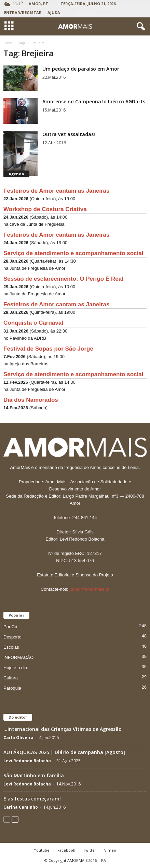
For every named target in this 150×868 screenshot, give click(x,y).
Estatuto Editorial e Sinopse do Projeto (75, 575)
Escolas (11, 647)
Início (8, 43)
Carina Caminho (21, 807)
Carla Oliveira (18, 738)
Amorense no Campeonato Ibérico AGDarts (94, 101)
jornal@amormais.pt (90, 589)
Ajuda (54, 12)
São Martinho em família (34, 775)
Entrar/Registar (23, 12)
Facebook (66, 850)
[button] (139, 27)
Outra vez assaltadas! (69, 134)
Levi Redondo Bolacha (27, 761)
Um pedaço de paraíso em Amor (81, 69)
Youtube (42, 850)
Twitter (90, 850)
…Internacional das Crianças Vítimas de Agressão (63, 729)
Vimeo (110, 850)
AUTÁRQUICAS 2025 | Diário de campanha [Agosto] (64, 752)
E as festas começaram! (32, 799)
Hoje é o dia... (17, 668)
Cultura (11, 678)
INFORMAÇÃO (18, 657)
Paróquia (12, 688)
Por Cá (10, 627)
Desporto (12, 637)
